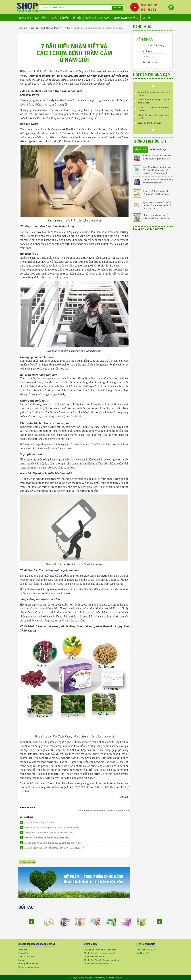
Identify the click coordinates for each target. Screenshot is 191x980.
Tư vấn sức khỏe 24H (146, 950)
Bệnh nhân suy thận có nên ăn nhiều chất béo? (47, 838)
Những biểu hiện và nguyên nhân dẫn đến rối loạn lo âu (156, 216)
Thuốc (145, 56)
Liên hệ (146, 18)
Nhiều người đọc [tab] (158, 150)
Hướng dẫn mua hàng (98, 18)
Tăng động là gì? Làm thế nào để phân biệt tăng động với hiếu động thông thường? (157, 170)
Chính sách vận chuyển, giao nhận (100, 953)
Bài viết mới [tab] (141, 150)
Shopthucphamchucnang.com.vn (37, 944)
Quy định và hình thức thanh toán (100, 950)
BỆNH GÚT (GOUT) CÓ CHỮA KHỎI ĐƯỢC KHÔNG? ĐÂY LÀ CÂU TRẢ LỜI (157, 205)
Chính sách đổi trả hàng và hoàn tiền (101, 960)
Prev (153, 86)
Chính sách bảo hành (94, 957)
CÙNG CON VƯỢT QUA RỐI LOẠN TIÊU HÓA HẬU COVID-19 (54, 848)
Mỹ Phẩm (147, 51)
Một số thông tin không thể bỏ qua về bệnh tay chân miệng (53, 843)
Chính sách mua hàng (126, 18)
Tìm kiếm (117, 8)
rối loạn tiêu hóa (27, 862)
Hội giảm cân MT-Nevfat (148, 229)
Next (153, 130)
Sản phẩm (40, 18)
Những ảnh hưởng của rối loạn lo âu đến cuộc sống (49, 833)
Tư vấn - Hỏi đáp (26, 957)
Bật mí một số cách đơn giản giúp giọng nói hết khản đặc (52, 827)
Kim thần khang (150, 62)
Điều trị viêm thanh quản (150, 123)
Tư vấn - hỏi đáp (59, 18)
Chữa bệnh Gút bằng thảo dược (40, 822)
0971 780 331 (149, 5)
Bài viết (77, 18)
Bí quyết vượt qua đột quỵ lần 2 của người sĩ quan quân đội (157, 157)
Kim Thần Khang (30, 742)
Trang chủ (25, 18)
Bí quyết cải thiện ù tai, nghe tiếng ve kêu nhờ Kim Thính (156, 192)
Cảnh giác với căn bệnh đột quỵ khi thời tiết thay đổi (158, 181)
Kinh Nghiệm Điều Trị (51, 28)
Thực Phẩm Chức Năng (153, 45)
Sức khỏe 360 (143, 953)
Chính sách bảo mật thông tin (98, 964)
